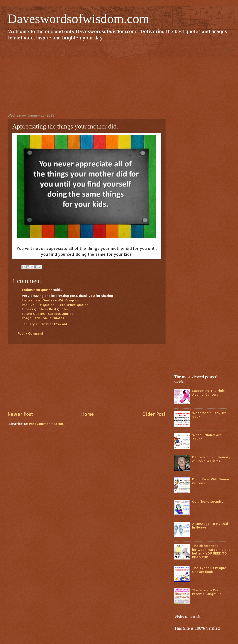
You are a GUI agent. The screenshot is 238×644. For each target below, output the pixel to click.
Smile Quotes (54, 318)
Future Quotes (33, 314)
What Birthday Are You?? (207, 437)
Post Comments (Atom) (47, 424)
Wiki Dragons (68, 300)
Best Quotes (59, 309)
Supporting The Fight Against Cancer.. (209, 393)
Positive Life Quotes (38, 305)
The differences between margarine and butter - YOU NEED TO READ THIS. (211, 551)
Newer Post (20, 414)
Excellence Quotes (73, 305)
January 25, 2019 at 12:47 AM (44, 324)
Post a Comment (30, 333)
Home (88, 414)
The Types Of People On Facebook (209, 570)
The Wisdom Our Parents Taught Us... (208, 592)
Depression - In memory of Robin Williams (211, 459)
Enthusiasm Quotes (37, 290)
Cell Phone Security (208, 502)
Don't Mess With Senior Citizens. (211, 481)
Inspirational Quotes (38, 300)
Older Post (154, 414)
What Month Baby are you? (209, 415)
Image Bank (31, 318)
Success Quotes (61, 314)
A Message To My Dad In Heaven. (210, 526)
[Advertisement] (119, 77)
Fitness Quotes (34, 309)
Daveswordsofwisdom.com (78, 19)
